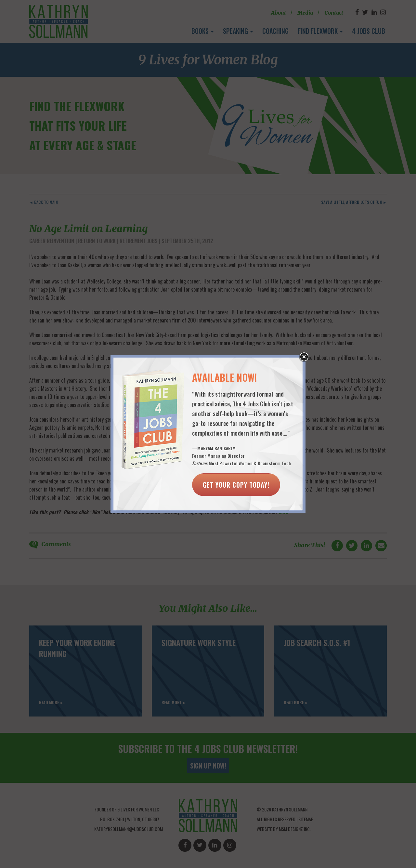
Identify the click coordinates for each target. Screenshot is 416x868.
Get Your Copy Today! (236, 485)
